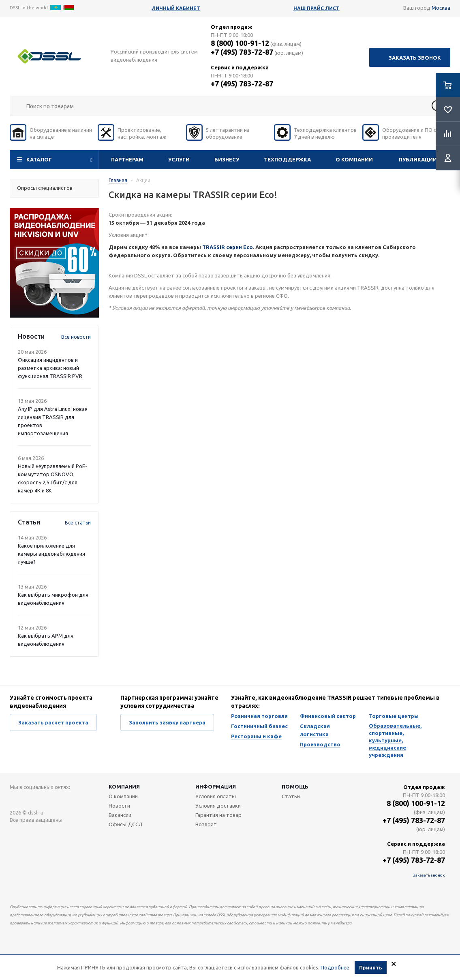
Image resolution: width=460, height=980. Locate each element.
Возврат (206, 824)
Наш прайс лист (317, 8)
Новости (119, 806)
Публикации (418, 159)
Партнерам (127, 159)
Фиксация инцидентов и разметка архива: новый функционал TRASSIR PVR (50, 368)
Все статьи (78, 523)
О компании (354, 159)
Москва (441, 8)
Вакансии (120, 815)
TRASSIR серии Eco (228, 247)
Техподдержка (287, 159)
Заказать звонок (415, 58)
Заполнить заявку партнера (167, 722)
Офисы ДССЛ (125, 824)
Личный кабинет (176, 8)
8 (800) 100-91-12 (240, 43)
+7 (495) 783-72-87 (242, 52)
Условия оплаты (216, 796)
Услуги (179, 159)
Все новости (76, 337)
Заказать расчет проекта (53, 722)
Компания (124, 787)
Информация (216, 787)
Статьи (291, 796)
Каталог (39, 159)
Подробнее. (336, 967)
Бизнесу (227, 159)
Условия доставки (218, 806)
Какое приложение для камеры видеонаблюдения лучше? (51, 554)
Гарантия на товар (218, 815)
